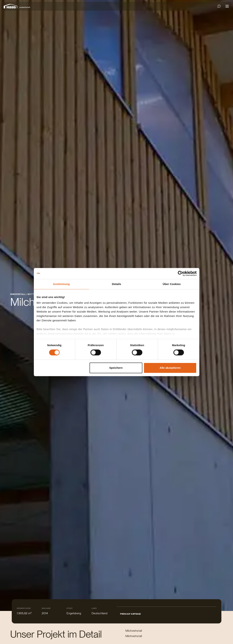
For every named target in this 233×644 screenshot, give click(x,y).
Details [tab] (117, 284)
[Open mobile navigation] (227, 6)
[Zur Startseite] (11, 6)
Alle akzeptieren (170, 368)
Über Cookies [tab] (172, 284)
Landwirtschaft (25, 7)
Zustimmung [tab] (61, 284)
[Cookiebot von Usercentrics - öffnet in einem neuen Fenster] (180, 273)
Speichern (116, 368)
